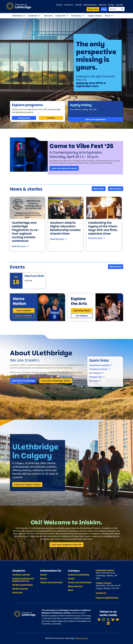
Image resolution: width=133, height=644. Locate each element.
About (107, 16)
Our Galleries (82, 320)
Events (71, 578)
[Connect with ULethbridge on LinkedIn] (108, 623)
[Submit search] (122, 9)
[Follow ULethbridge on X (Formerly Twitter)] (108, 620)
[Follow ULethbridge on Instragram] (104, 620)
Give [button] (104, 9)
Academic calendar (21, 575)
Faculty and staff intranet (80, 582)
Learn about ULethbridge (23, 385)
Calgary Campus (95, 16)
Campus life (60, 16)
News (71, 590)
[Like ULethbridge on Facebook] (99, 620)
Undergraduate (24, 122)
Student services (20, 589)
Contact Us (101, 593)
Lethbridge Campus (105, 570)
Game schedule (24, 314)
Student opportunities (23, 585)
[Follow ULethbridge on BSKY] (113, 620)
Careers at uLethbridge (79, 575)
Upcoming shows (82, 314)
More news (99, 189)
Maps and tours (75, 586)
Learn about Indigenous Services (66, 545)
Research (48, 16)
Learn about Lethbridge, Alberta (56, 385)
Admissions (17, 16)
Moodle (120, 5)
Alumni (43, 575)
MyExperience (90, 5)
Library (59, 5)
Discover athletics (24, 320)
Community (76, 16)
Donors (44, 578)
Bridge (111, 5)
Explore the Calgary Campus (27, 488)
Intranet (78, 5)
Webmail (102, 5)
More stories (116, 189)
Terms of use (82, 638)
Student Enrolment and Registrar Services (23, 580)
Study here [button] (93, 9)
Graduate (51, 122)
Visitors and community (51, 582)
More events (116, 267)
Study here (17, 592)
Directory (69, 5)
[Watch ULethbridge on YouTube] (117, 620)
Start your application (96, 131)
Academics (33, 16)
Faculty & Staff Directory (107, 598)
